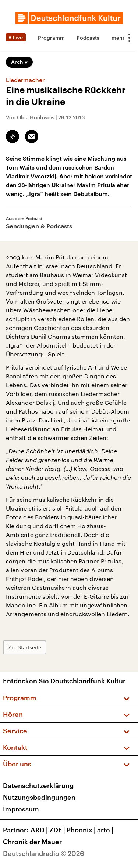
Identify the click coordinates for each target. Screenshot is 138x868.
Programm (51, 38)
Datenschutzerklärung (38, 785)
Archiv (19, 62)
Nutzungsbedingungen (39, 797)
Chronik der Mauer (32, 842)
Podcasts (88, 38)
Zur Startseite (25, 647)
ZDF (58, 830)
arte (106, 830)
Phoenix (82, 830)
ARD (40, 830)
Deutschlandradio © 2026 (44, 853)
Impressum (21, 809)
